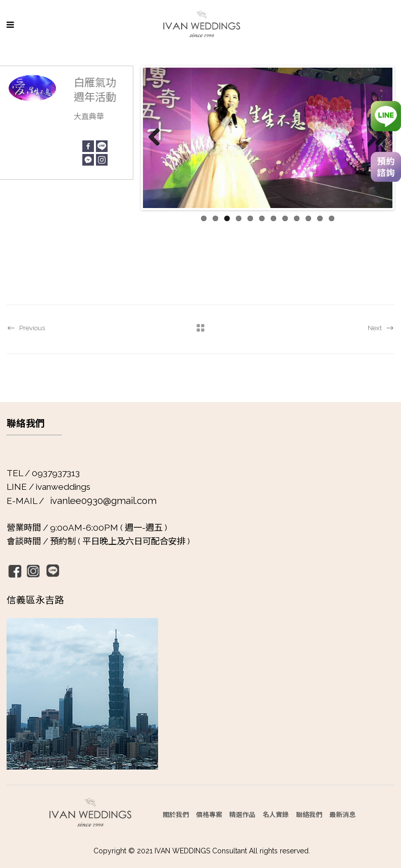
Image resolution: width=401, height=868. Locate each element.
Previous (158, 138)
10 (308, 218)
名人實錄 (276, 814)
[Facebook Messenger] (88, 160)
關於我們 (176, 814)
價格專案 (209, 814)
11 (320, 218)
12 (332, 218)
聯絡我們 (309, 814)
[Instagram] (102, 160)
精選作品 (242, 814)
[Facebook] (88, 146)
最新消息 (342, 814)
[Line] (102, 146)
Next (377, 138)
